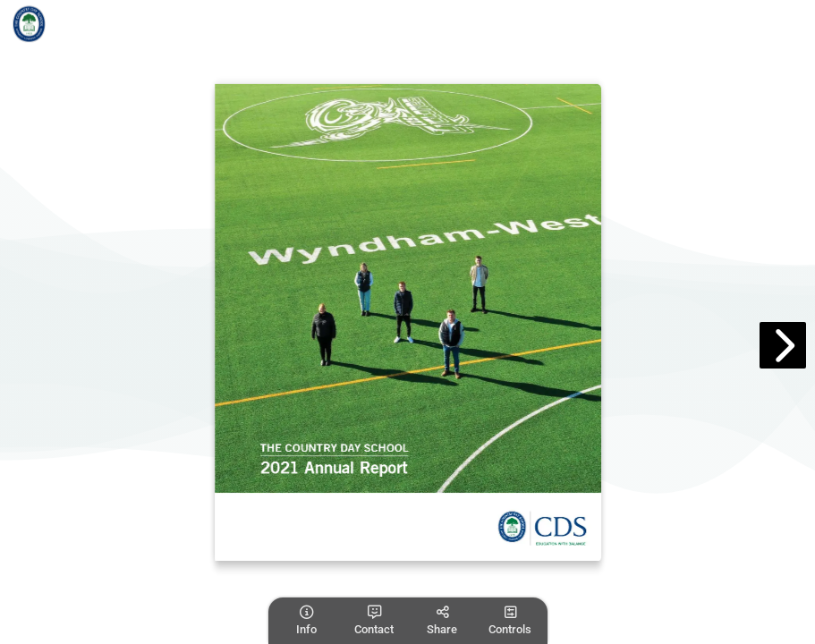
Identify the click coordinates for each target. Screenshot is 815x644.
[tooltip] (306, 621)
